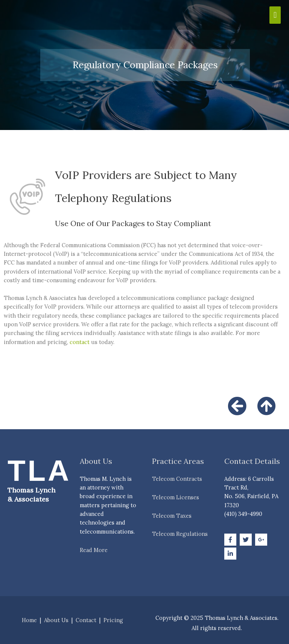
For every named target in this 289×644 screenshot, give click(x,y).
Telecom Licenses (176, 497)
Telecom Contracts (177, 479)
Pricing (113, 620)
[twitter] (247, 540)
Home (29, 620)
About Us (56, 620)
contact (80, 342)
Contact (86, 620)
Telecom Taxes (172, 516)
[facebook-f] (231, 540)
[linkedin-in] (231, 554)
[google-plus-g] (262, 540)
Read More (94, 550)
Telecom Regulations (180, 534)
